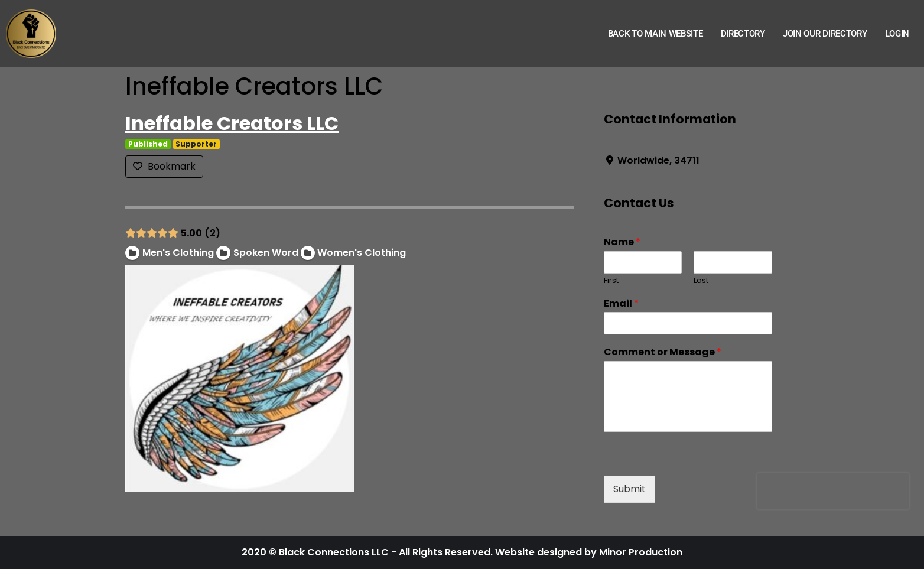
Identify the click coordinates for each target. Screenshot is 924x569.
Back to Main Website (655, 34)
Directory (743, 34)
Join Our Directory (825, 34)
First (611, 281)
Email (621, 304)
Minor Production (641, 552)
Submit (629, 489)
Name (622, 243)
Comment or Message (663, 352)
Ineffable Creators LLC (232, 123)
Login (897, 34)
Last (701, 281)
